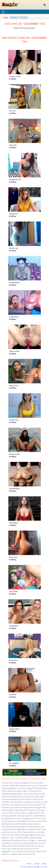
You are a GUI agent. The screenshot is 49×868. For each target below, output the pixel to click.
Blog (44, 864)
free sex (24, 867)
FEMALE (14, 18)
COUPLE (24, 18)
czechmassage (34, 867)
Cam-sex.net (14, 861)
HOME (6, 18)
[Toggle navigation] (45, 5)
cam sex (44, 867)
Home (29, 864)
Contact (37, 864)
